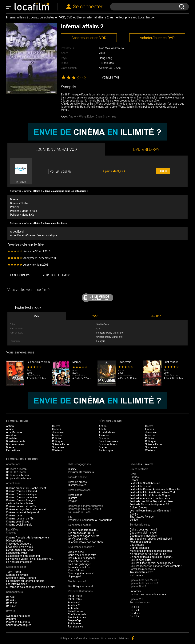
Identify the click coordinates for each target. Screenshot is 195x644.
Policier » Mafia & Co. (23, 215)
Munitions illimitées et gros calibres (151, 551)
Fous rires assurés (141, 542)
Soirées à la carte (140, 525)
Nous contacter (109, 638)
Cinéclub (11, 533)
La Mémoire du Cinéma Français (25, 581)
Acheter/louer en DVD (157, 38)
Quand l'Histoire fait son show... (87, 542)
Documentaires (15, 444)
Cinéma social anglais (19, 525)
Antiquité (73, 608)
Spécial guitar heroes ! (81, 573)
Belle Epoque (76, 611)
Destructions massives (143, 536)
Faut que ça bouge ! (80, 564)
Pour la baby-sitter (140, 560)
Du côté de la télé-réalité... (83, 530)
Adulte (10, 429)
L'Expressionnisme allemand (23, 556)
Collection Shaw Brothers (21, 578)
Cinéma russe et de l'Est (20, 519)
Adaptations (13, 464)
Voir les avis (111, 78)
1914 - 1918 (75, 596)
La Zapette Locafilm (80, 525)
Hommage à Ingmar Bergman (86, 506)
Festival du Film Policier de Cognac (150, 495)
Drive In (10, 611)
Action (10, 426)
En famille (136, 591)
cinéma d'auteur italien (19, 503)
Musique (57, 435)
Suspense (58, 447)
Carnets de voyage (17, 575)
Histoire (73, 498)
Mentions (94, 638)
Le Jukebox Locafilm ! (81, 547)
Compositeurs (14, 592)
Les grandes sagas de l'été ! (84, 536)
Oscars (134, 514)
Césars (134, 480)
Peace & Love (76, 570)
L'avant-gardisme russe (20, 550)
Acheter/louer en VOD (89, 38)
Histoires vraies (77, 485)
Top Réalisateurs (140, 602)
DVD (36, 316)
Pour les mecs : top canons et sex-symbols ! (156, 566)
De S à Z (11, 606)
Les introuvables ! (16, 584)
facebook (133, 638)
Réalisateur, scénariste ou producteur (90, 520)
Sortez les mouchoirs (142, 569)
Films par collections (22, 459)
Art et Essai (17, 232)
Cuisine (72, 469)
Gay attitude (137, 545)
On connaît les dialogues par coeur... (151, 557)
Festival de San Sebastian (145, 483)
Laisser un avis (21, 275)
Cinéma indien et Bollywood (22, 512)
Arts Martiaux (14, 432)
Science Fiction (61, 444)
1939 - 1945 (75, 599)
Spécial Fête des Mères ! (144, 580)
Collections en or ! (17, 567)
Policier (14, 207)
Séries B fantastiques (19, 625)
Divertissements (16, 441)
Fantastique (13, 450)
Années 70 (74, 605)
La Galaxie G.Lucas (79, 512)
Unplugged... (75, 576)
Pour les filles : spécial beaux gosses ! (152, 563)
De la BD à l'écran (16, 472)
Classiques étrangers (19, 544)
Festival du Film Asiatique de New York (153, 492)
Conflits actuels (77, 614)
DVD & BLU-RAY (146, 149)
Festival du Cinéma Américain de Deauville (155, 489)
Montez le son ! (77, 581)
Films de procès (77, 482)
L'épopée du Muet (17, 553)
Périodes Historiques (80, 591)
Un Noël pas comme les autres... (149, 594)
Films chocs (75, 495)
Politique (57, 441)
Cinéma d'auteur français (21, 500)
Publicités (124, 638)
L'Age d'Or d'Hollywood (20, 547)
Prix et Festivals (139, 469)
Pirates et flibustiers (18, 622)
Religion (73, 501)
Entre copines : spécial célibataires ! (151, 539)
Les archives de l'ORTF (81, 533)
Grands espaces (139, 548)
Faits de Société (77, 477)
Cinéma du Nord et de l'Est (22, 506)
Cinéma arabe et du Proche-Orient (26, 488)
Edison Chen (95, 117)
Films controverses (79, 490)
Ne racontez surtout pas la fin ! (148, 554)
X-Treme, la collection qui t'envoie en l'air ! (31, 587)
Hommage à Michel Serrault (84, 509)
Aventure (11, 435)
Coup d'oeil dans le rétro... (83, 555)
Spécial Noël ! (138, 586)
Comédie (11, 438)
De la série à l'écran (17, 475)
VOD (95, 316)
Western (57, 450)
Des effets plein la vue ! (143, 533)
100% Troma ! (14, 572)
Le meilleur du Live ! (80, 567)
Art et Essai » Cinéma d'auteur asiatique (34, 235)
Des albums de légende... (83, 558)
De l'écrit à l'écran (16, 469)
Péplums (11, 619)
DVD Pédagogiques (79, 464)
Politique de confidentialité (74, 638)
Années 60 (74, 602)
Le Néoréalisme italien (19, 562)
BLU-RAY (156, 316)
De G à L (11, 600)
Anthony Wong (77, 117)
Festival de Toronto (141, 486)
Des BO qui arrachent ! (81, 586)
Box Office (12, 530)
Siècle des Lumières (141, 464)
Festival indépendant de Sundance (150, 498)
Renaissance (76, 627)
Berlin (133, 474)
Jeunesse (58, 432)
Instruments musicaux (81, 472)
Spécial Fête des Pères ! (144, 583)
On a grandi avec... (79, 539)
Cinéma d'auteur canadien (21, 497)
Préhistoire (74, 623)
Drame (14, 199)
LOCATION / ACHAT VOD (56, 149)
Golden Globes (138, 507)
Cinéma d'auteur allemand (22, 491)
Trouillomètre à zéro (141, 572)
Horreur (57, 429)
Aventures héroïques (18, 616)
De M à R (11, 603)
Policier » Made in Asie (23, 211)
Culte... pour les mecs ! (143, 530)
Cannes (134, 477)
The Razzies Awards (142, 517)
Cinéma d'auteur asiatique (21, 494)
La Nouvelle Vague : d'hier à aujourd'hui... (30, 559)
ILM (70, 517)
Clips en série (76, 552)
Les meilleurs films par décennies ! (150, 511)
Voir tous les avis (55, 275)
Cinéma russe (14, 515)
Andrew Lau (118, 48)
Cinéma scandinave (18, 522)
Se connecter (88, 7)
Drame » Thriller (19, 203)
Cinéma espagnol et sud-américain (27, 509)
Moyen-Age (75, 620)
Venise (134, 520)
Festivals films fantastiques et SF (149, 504)
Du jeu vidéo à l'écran (18, 478)
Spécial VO (136, 599)
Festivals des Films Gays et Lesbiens (151, 501)
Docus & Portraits (78, 561)
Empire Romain (77, 617)
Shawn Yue (110, 117)
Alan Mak (104, 48)
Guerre (56, 426)
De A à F (11, 597)
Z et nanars (136, 575)
